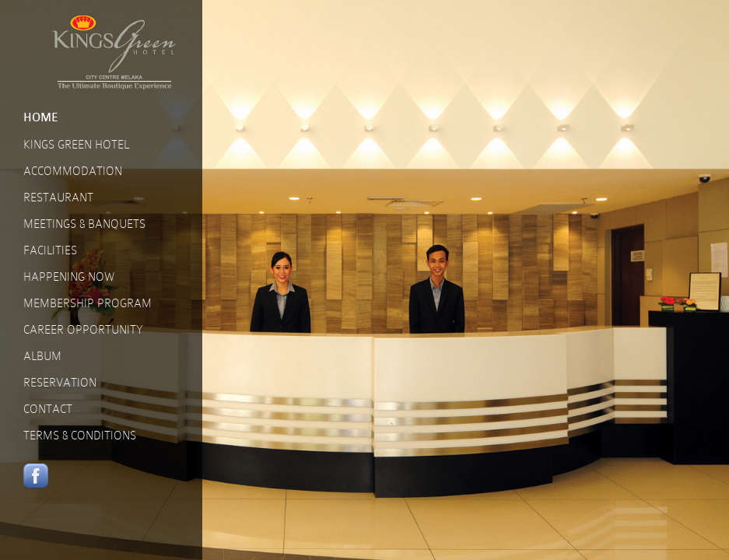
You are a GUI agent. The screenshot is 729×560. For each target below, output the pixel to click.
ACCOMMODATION (73, 171)
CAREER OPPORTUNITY (83, 330)
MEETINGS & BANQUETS (84, 224)
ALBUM (42, 356)
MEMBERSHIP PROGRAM (88, 303)
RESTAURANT (58, 198)
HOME (41, 118)
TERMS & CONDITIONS (80, 436)
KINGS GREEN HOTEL (76, 145)
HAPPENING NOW (69, 277)
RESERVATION (60, 383)
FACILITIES (50, 250)
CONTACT (48, 409)
